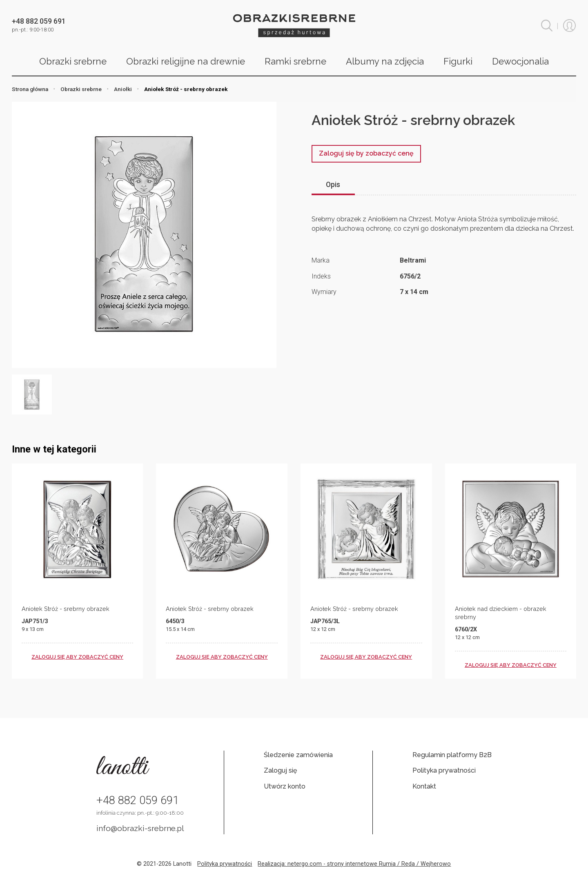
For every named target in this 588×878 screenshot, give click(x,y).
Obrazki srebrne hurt (294, 26)
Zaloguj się (280, 770)
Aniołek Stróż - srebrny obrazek (66, 609)
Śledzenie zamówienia (298, 755)
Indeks (321, 276)
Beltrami (413, 260)
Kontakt (424, 786)
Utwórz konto (285, 786)
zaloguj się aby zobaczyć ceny (77, 657)
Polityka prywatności (444, 770)
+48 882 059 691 (138, 800)
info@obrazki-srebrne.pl (140, 828)
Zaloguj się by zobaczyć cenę (366, 153)
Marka (321, 260)
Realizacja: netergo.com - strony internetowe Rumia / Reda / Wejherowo (354, 864)
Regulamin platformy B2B (452, 755)
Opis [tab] (333, 185)
